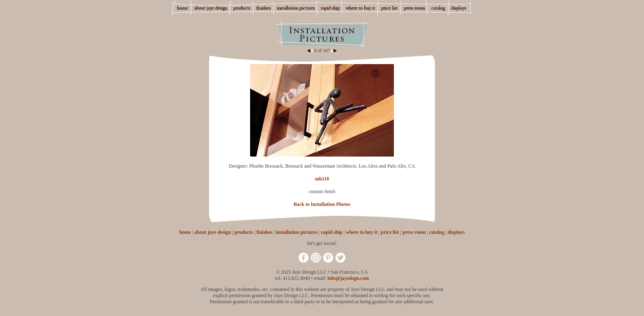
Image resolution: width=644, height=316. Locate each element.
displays (456, 232)
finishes (264, 232)
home (185, 232)
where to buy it (362, 232)
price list (390, 232)
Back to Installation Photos (322, 204)
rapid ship (331, 232)
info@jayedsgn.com (348, 278)
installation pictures (296, 232)
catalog (437, 232)
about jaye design (213, 232)
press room (414, 232)
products (244, 232)
